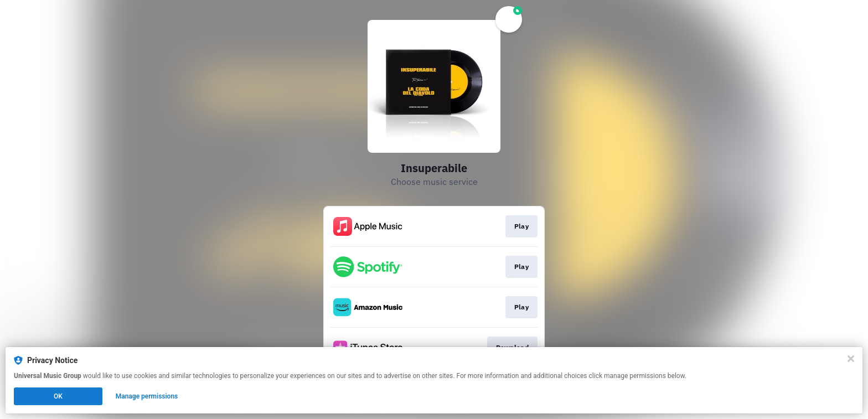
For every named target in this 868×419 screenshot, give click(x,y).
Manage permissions (147, 396)
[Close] (851, 359)
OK (58, 396)
